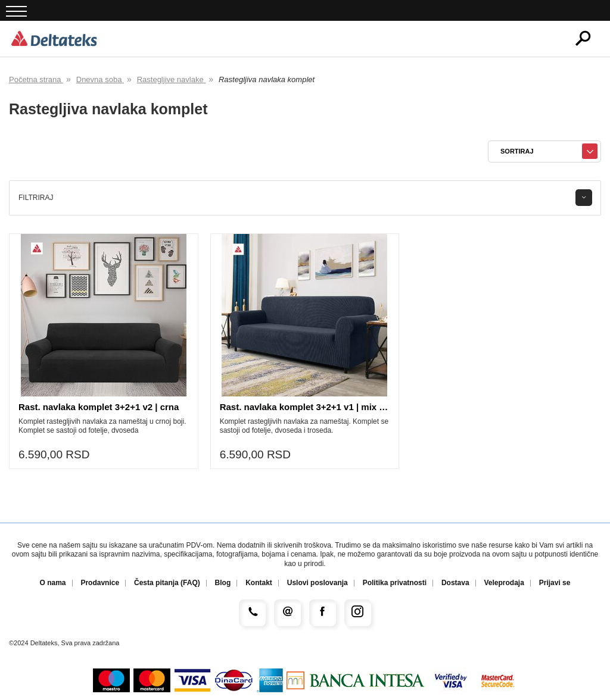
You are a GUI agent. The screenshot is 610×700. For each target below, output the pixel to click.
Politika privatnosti (395, 583)
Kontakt (259, 583)
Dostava (455, 583)
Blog (223, 583)
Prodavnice (100, 583)
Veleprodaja (504, 583)
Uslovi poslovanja (318, 583)
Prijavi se (555, 583)
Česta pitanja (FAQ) (167, 583)
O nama (53, 583)
